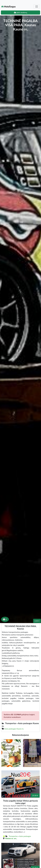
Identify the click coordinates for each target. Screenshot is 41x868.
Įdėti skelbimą (20, 12)
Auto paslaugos (25, 836)
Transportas (13, 836)
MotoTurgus (8, 7)
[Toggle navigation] (37, 7)
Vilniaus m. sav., (11, 838)
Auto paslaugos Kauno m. (14, 729)
